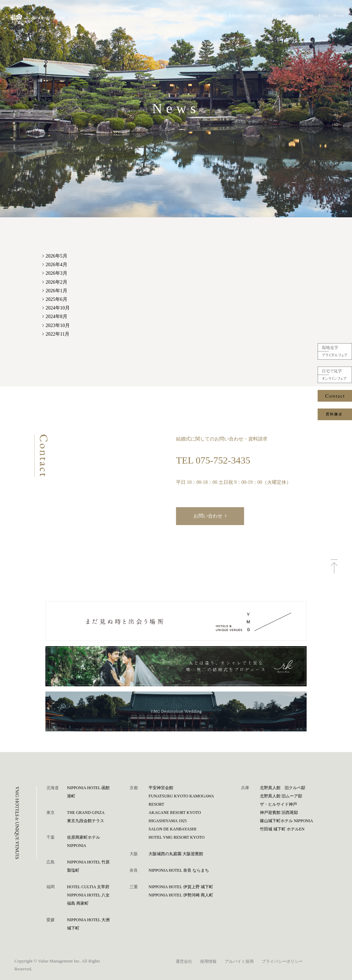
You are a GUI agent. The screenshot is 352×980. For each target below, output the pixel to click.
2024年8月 (57, 317)
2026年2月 (57, 282)
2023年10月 (58, 325)
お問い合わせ (208, 516)
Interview (257, 15)
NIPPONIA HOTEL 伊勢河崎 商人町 (181, 895)
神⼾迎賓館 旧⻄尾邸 (279, 813)
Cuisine (169, 15)
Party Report (229, 15)
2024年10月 (58, 308)
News (339, 15)
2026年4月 (57, 265)
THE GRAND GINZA (86, 813)
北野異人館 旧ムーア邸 (281, 796)
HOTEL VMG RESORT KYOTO (177, 837)
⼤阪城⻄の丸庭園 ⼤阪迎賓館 (176, 854)
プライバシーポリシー (282, 961)
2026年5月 (57, 256)
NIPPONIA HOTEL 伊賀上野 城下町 (181, 887)
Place (150, 15)
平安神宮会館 (161, 788)
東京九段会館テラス (86, 821)
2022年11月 (58, 334)
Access (307, 15)
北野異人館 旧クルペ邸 (283, 788)
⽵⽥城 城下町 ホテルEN (282, 829)
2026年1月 (57, 291)
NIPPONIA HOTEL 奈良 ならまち (179, 870)
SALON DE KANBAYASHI (172, 829)
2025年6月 (57, 299)
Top (103, 15)
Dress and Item (196, 15)
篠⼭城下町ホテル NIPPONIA (287, 821)
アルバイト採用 (239, 961)
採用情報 (208, 961)
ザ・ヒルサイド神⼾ (278, 804)
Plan (276, 15)
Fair (290, 15)
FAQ (323, 15)
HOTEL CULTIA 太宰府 (88, 887)
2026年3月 (57, 273)
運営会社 (184, 961)
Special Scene (126, 15)
